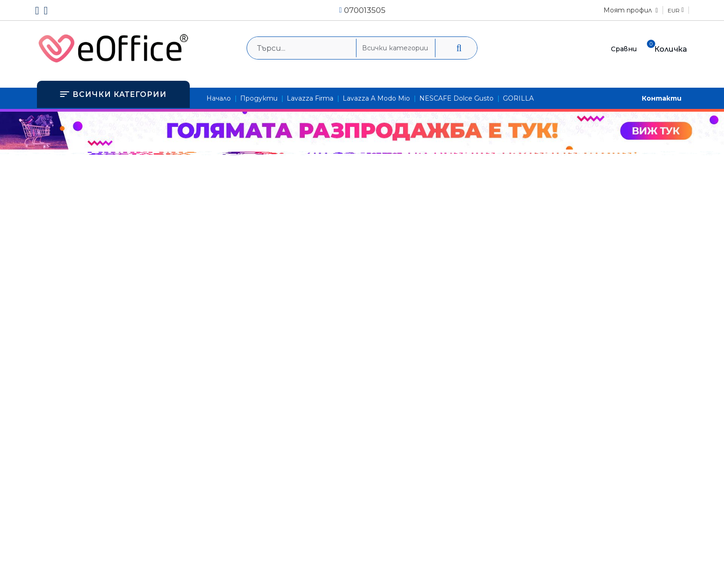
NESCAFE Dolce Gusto (456, 98)
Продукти (259, 98)
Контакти (662, 98)
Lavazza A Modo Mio (376, 98)
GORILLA (518, 98)
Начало (219, 98)
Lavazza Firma (310, 98)
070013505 (365, 10)
